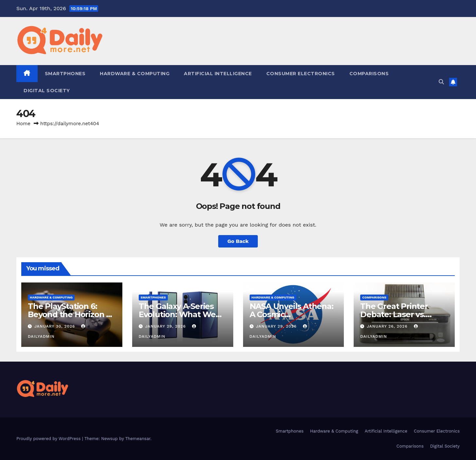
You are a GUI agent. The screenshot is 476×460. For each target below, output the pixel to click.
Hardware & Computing (135, 74)
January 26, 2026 (388, 326)
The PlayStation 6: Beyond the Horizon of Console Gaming (71, 314)
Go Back (238, 241)
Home (23, 124)
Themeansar (138, 439)
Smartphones (65, 74)
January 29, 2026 (166, 326)
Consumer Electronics (301, 74)
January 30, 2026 (55, 326)
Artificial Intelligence (218, 74)
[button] (441, 82)
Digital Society (47, 91)
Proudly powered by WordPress (49, 439)
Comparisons (369, 74)
